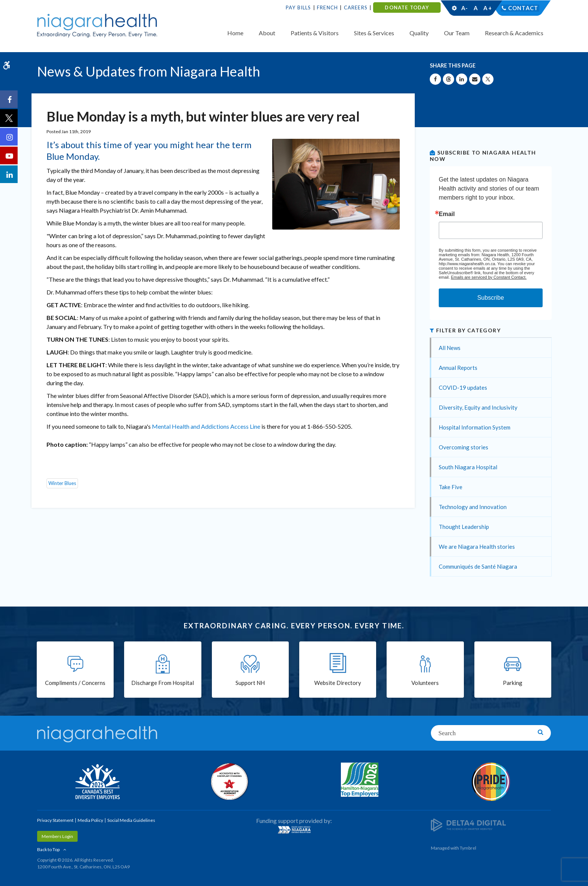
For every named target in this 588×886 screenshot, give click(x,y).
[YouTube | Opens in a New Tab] (9, 156)
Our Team (457, 33)
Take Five (451, 487)
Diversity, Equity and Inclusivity (478, 407)
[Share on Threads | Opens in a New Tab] (448, 79)
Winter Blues (62, 483)
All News (450, 348)
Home (235, 33)
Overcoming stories (463, 447)
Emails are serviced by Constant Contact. (489, 277)
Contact (523, 8)
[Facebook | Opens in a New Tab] (9, 100)
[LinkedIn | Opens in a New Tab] (9, 175)
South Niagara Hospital (468, 467)
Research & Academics (514, 33)
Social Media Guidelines (131, 820)
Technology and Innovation (473, 507)
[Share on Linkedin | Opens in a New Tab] (462, 79)
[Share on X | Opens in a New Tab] (488, 79)
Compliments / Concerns (75, 683)
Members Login (57, 836)
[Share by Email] (475, 79)
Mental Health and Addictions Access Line (206, 426)
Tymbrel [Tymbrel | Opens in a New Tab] (468, 848)
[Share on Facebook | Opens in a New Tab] (435, 79)
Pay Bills (298, 8)
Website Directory (338, 683)
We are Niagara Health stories (477, 547)
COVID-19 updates (463, 387)
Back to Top (48, 849)
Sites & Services (374, 33)
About (267, 33)
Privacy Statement (55, 820)
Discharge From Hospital (163, 683)
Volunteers (425, 683)
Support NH (250, 683)
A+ (487, 8)
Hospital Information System (475, 427)
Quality (419, 33)
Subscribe (491, 298)
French (327, 8)
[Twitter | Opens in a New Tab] (9, 119)
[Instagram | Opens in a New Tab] (9, 137)
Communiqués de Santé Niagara (478, 566)
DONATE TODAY (407, 8)
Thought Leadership (464, 527)
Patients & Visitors (315, 33)
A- (465, 8)
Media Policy (90, 820)
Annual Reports (458, 368)
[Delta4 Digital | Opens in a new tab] (468, 824)
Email (447, 214)
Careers (356, 8)
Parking (513, 683)
